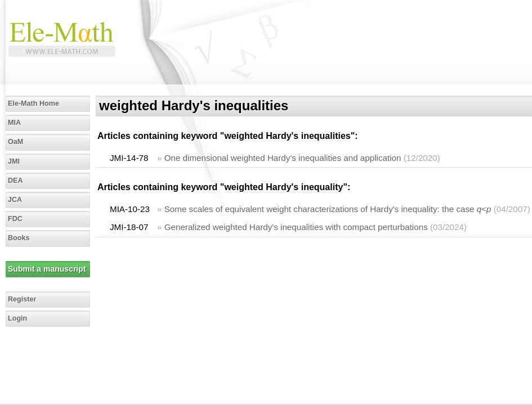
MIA (14, 123)
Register (22, 299)
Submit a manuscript (47, 269)
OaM (15, 142)
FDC (15, 219)
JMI (14, 161)
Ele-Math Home (33, 103)
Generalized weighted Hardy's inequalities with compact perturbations (296, 227)
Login (17, 318)
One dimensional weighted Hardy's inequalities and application (283, 158)
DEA (15, 181)
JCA (15, 200)
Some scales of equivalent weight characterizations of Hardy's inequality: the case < (328, 209)
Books (19, 238)
